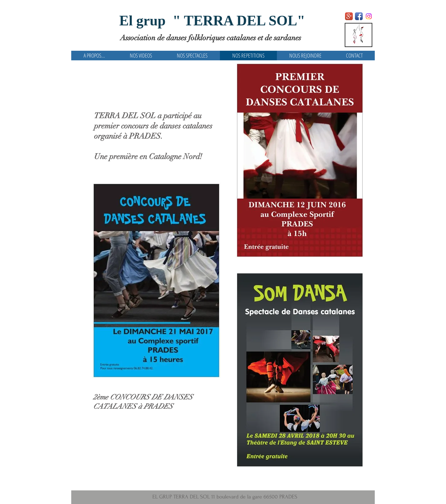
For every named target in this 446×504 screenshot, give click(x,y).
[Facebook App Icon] (359, 16)
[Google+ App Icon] (349, 16)
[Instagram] (369, 16)
